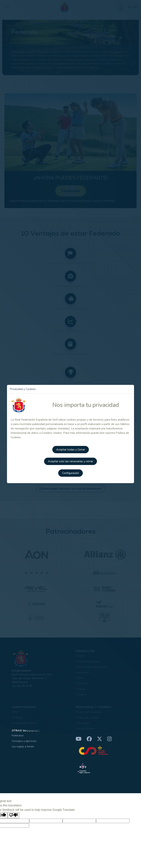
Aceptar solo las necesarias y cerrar (70, 461)
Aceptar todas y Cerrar (71, 450)
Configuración (70, 473)
